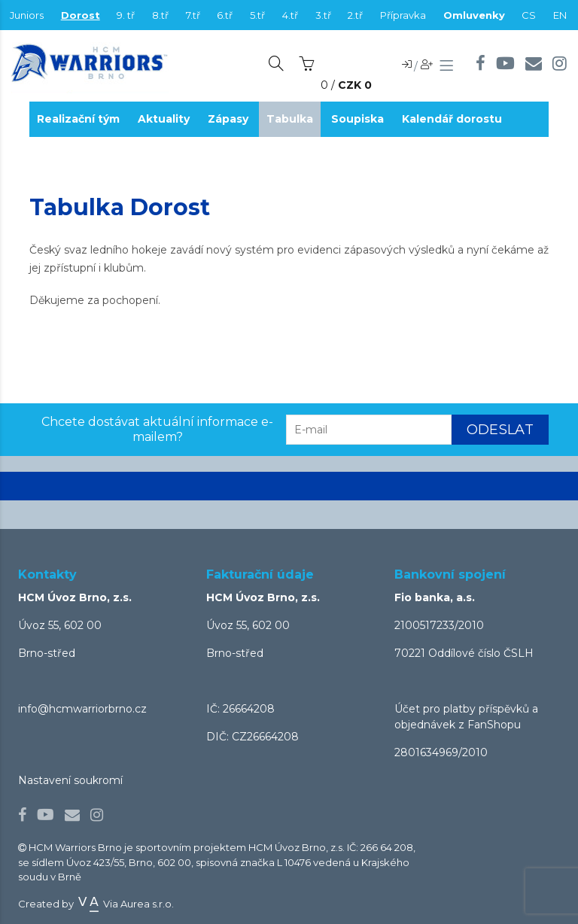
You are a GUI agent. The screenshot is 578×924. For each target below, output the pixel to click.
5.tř (257, 15)
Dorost (81, 15)
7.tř (193, 15)
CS (529, 15)
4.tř (290, 15)
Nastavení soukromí (70, 780)
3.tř (323, 15)
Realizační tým (78, 119)
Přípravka (403, 15)
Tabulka (290, 119)
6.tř (225, 15)
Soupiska (357, 119)
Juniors (27, 15)
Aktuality (164, 119)
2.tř (355, 15)
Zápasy (228, 119)
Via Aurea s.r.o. (125, 904)
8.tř (160, 15)
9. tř (126, 15)
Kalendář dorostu (452, 119)
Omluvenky (474, 15)
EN (560, 15)
